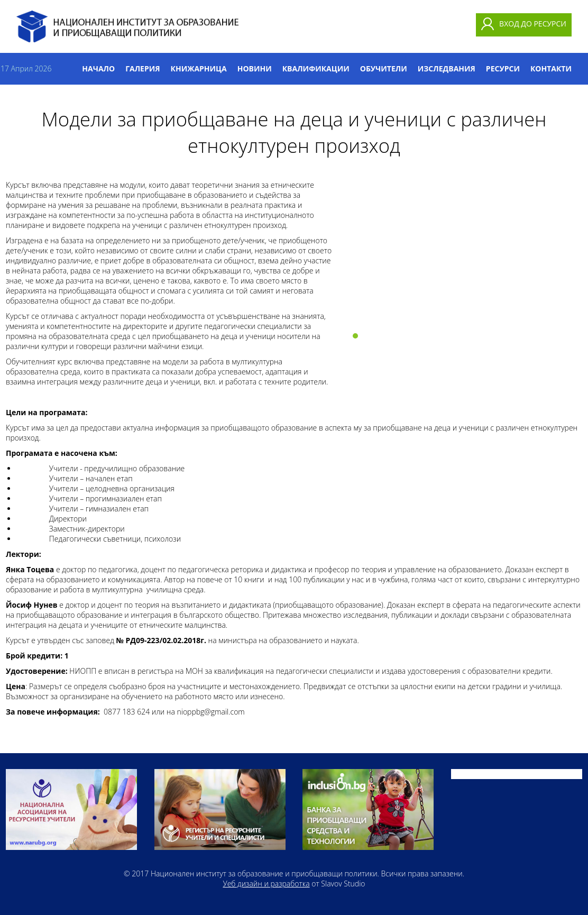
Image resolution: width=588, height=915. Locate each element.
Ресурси (503, 68)
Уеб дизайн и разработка (266, 884)
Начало (98, 68)
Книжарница (199, 68)
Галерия (143, 68)
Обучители (384, 68)
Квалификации (316, 68)
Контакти (551, 68)
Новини (255, 68)
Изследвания (447, 68)
